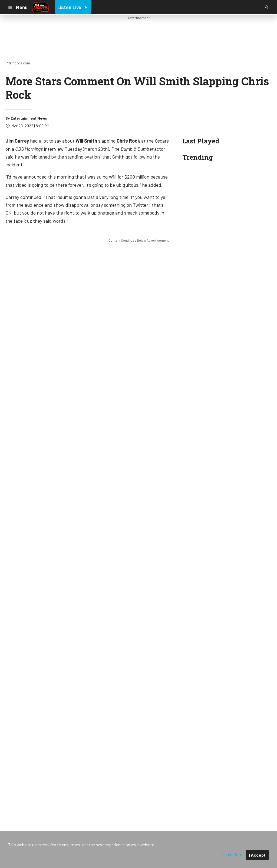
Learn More (232, 854)
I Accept (257, 855)
